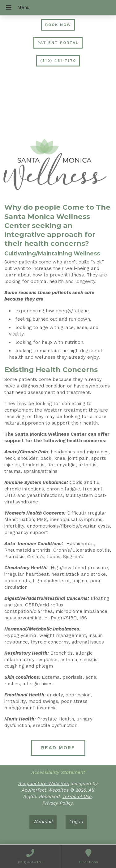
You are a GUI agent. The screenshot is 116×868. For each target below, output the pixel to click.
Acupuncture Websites (44, 784)
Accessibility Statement (58, 772)
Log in (76, 822)
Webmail (43, 822)
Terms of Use (77, 797)
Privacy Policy (58, 803)
